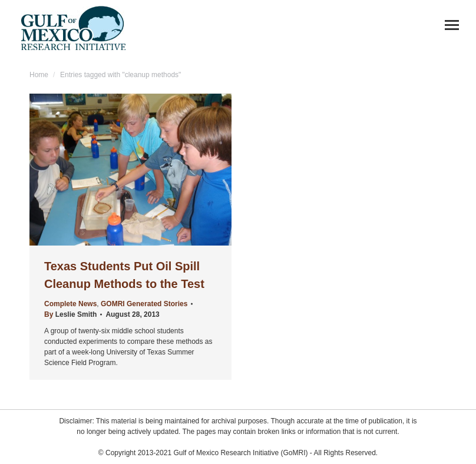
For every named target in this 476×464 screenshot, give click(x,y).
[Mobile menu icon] (452, 25)
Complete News (70, 304)
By (70, 314)
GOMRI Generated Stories (144, 304)
